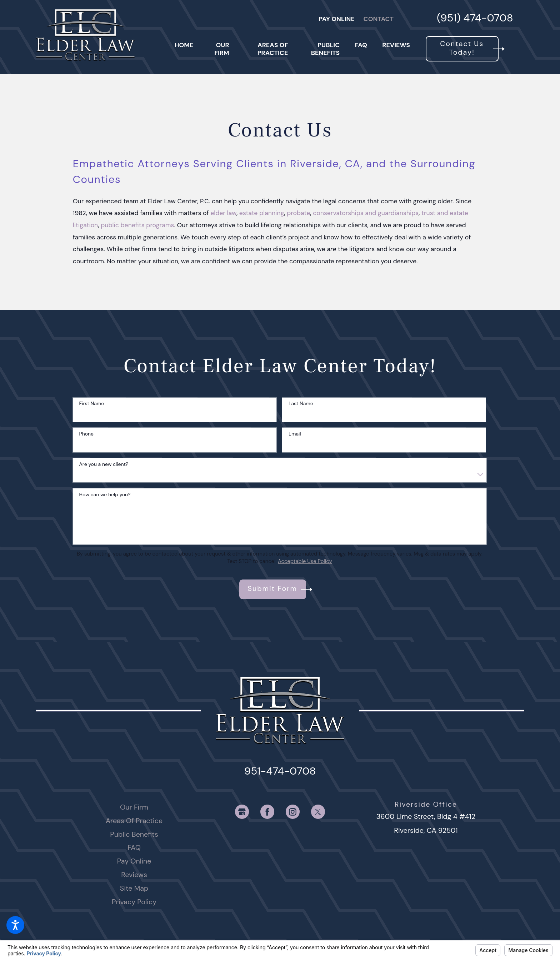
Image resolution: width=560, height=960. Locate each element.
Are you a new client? (104, 464)
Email (295, 434)
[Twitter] (318, 812)
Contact (379, 19)
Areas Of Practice (134, 821)
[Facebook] (267, 812)
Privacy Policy (134, 902)
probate (298, 213)
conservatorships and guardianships (366, 213)
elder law (223, 213)
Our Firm (134, 807)
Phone (86, 434)
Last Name (301, 404)
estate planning (262, 213)
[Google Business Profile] (242, 812)
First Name (92, 404)
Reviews (134, 875)
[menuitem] (184, 49)
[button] (15, 925)
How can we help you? (105, 495)
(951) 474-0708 (475, 19)
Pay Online (337, 19)
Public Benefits (134, 834)
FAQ (134, 847)
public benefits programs (137, 225)
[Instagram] (293, 812)
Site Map (134, 888)
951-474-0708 (280, 771)
